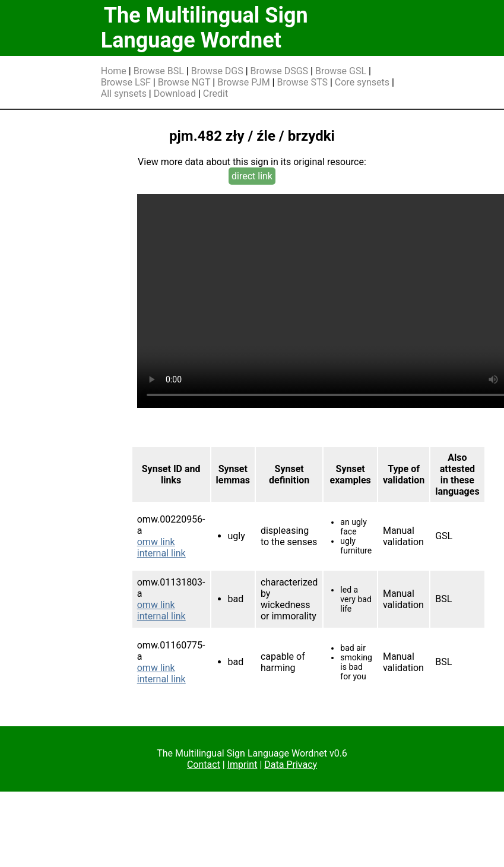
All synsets (124, 94)
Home (114, 71)
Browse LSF (126, 82)
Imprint (243, 765)
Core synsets (362, 82)
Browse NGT (184, 82)
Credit (215, 94)
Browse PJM (243, 82)
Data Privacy (291, 765)
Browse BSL (159, 71)
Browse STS (302, 82)
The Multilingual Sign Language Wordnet (205, 28)
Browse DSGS (280, 71)
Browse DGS (217, 71)
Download (175, 94)
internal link (161, 553)
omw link (156, 542)
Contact (204, 765)
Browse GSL (341, 71)
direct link (252, 176)
